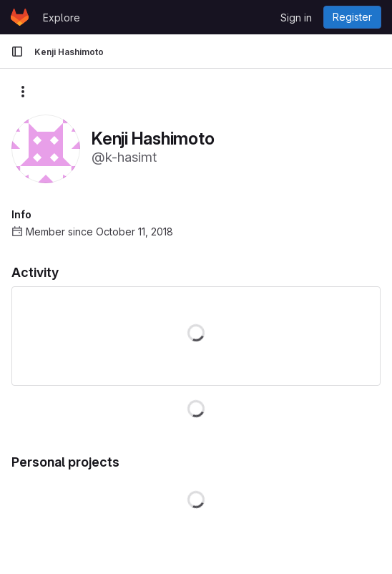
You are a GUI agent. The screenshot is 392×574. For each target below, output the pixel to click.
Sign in (296, 18)
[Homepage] (20, 17)
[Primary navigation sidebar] (17, 52)
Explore (62, 18)
